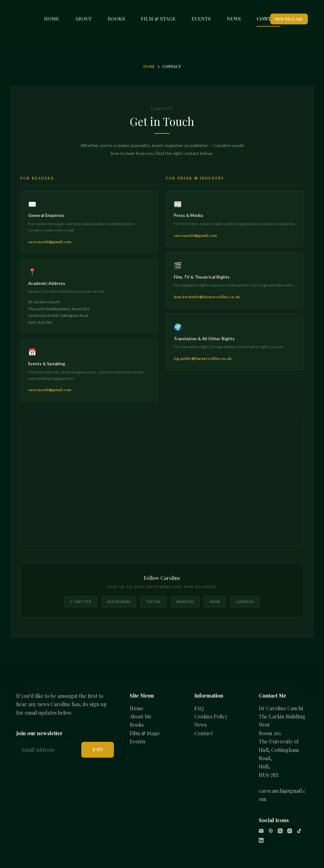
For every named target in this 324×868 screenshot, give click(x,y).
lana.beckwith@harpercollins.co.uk (207, 297)
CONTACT (268, 19)
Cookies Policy (211, 716)
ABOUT (83, 19)
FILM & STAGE (158, 19)
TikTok (154, 602)
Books (137, 725)
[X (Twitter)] (280, 831)
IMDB (215, 602)
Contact (203, 733)
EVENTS (201, 19)
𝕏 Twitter (81, 602)
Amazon (185, 602)
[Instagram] (290, 831)
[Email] (261, 831)
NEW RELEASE (289, 19)
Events (137, 741)
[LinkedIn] (261, 840)
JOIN (98, 749)
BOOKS (116, 19)
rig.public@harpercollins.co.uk (203, 358)
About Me (141, 716)
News (200, 725)
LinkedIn (245, 602)
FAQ (199, 708)
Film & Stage (145, 733)
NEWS (234, 19)
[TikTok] (299, 831)
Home (137, 708)
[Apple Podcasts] (271, 831)
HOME (52, 19)
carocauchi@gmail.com (50, 242)
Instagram (119, 602)
